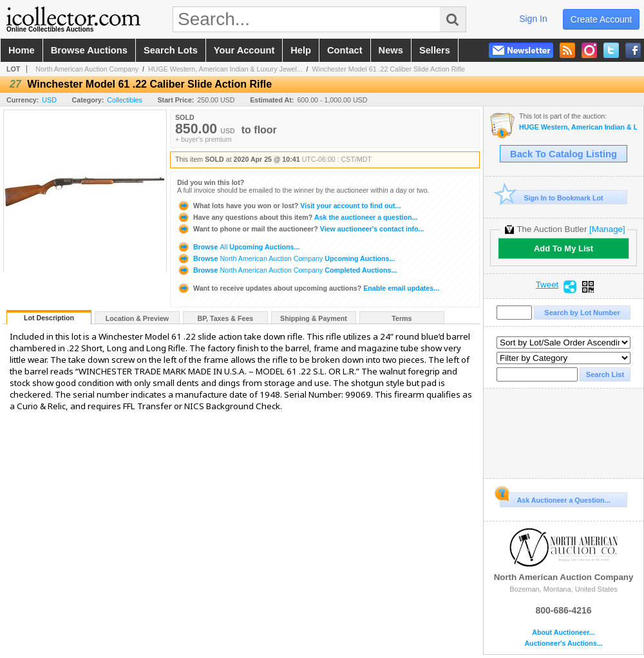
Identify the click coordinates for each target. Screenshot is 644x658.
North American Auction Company (87, 69)
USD (49, 100)
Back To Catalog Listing (563, 154)
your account (244, 50)
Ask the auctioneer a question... (297, 217)
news (391, 50)
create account (601, 19)
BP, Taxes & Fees (226, 318)
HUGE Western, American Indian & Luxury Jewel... (225, 69)
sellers (435, 50)
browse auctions (89, 50)
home (22, 50)
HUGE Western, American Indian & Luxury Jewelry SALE (578, 127)
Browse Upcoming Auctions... (238, 247)
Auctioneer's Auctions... (563, 643)
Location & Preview (137, 318)
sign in (533, 19)
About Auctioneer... (563, 633)
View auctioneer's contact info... (300, 229)
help (301, 50)
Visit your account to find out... (289, 206)
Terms (402, 318)
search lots (171, 50)
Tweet (547, 285)
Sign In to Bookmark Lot (552, 198)
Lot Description (49, 318)
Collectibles (125, 100)
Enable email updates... (308, 288)
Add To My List (563, 248)
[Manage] (607, 229)
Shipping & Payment (314, 318)
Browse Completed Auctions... (287, 270)
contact (345, 50)
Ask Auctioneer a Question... (555, 498)
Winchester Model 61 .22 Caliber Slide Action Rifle (389, 69)
